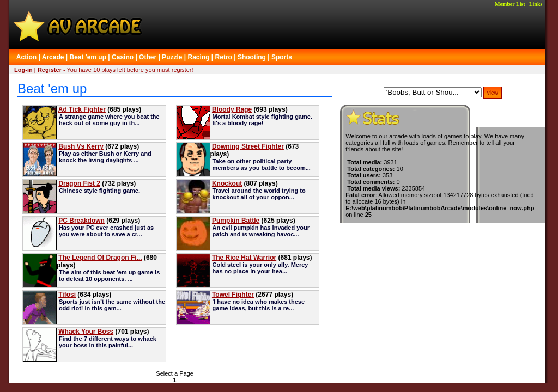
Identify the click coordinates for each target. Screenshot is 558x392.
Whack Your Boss (86, 332)
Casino (123, 57)
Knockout (227, 183)
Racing (199, 57)
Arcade (53, 57)
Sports (282, 57)
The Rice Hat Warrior (244, 258)
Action (26, 57)
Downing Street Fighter (248, 146)
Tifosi (67, 295)
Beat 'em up (88, 57)
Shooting (252, 57)
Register (50, 70)
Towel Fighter (233, 295)
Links (536, 4)
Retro (224, 57)
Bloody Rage (232, 109)
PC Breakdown (81, 220)
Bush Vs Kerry (81, 146)
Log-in (23, 70)
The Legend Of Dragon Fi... (100, 258)
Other (148, 57)
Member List (510, 4)
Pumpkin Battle (236, 220)
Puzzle (172, 57)
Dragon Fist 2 (79, 183)
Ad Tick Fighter (82, 109)
